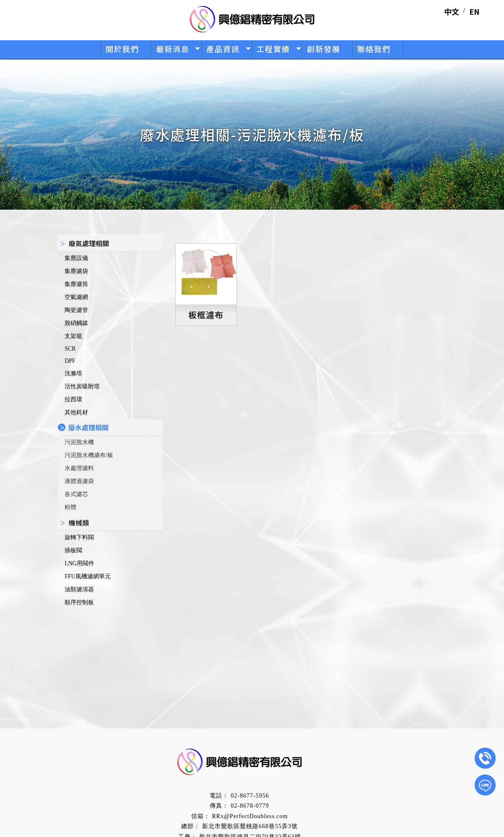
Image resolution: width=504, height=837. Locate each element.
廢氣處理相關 (89, 243)
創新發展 (324, 49)
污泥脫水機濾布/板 (89, 455)
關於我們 (122, 49)
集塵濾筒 (76, 284)
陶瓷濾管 (76, 310)
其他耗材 (76, 412)
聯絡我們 (374, 49)
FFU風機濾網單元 (88, 576)
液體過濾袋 (79, 481)
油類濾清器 (79, 589)
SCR (70, 349)
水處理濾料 (79, 468)
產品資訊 (223, 49)
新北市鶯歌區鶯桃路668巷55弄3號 (250, 826)
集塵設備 (76, 258)
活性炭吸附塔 (82, 386)
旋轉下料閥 (79, 537)
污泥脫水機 (79, 442)
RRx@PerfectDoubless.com (250, 816)
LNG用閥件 (79, 563)
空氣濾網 (76, 297)
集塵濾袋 (76, 271)
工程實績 (273, 49)
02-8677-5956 (250, 796)
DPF (70, 361)
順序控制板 (79, 602)
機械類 (79, 522)
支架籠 (73, 336)
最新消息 (173, 49)
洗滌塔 (73, 373)
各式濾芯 (76, 494)
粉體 (70, 507)
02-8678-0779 (250, 806)
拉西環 (73, 399)
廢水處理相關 (88, 427)
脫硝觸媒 (76, 323)
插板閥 (73, 550)
